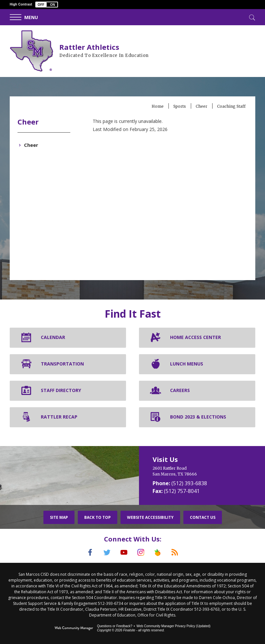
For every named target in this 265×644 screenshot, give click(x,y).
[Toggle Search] (251, 17)
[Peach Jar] (161, 552)
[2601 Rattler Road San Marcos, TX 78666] (202, 471)
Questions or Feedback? (115, 625)
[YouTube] (123, 552)
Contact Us (203, 517)
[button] (47, 5)
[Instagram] (142, 552)
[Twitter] (104, 552)
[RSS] (179, 552)
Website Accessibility (150, 517)
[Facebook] (86, 552)
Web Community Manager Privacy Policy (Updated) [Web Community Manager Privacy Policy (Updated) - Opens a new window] (173, 625)
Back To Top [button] (98, 517)
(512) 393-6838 (189, 483)
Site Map (59, 517)
